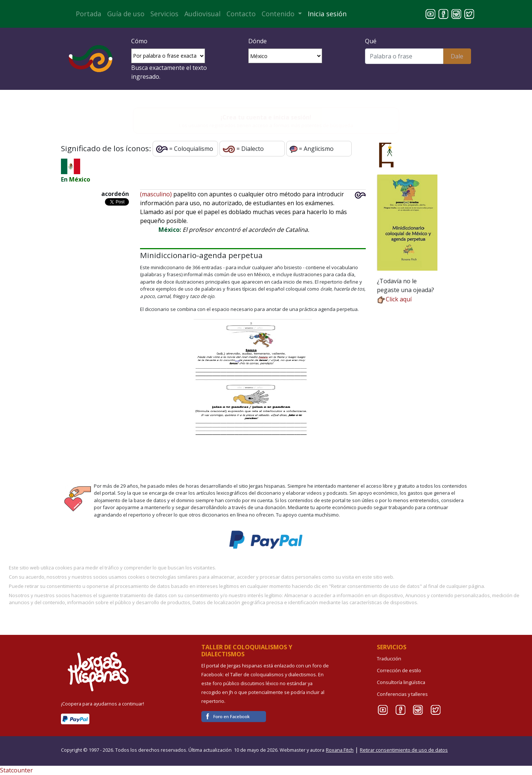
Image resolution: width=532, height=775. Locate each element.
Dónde (258, 41)
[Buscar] (404, 56)
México (80, 179)
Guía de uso (126, 14)
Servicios (164, 14)
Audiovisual (202, 14)
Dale (457, 56)
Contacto (241, 14)
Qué (371, 41)
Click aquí (394, 299)
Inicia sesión (327, 14)
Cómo (139, 41)
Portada (88, 14)
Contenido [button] (279, 14)
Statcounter (16, 770)
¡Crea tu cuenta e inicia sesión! (266, 117)
